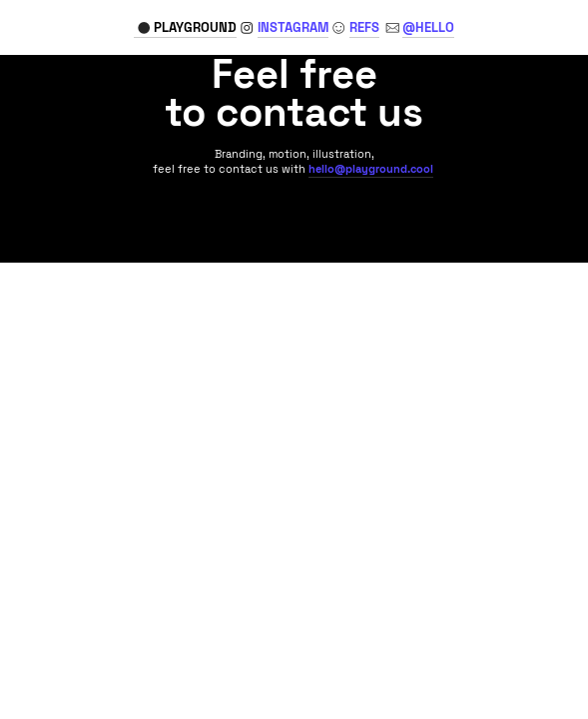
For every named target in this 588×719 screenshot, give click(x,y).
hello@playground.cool (371, 169)
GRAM (293, 27)
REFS (364, 27)
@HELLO (428, 27)
